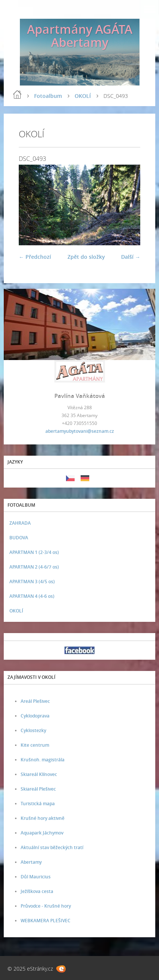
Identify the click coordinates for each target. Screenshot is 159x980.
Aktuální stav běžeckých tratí (52, 847)
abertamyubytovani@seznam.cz (80, 431)
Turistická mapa (38, 804)
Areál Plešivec (35, 701)
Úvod (17, 95)
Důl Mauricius (36, 877)
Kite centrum (35, 745)
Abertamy (31, 862)
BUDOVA (19, 538)
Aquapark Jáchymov (42, 833)
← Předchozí (35, 257)
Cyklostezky (33, 730)
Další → (131, 257)
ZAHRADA (20, 523)
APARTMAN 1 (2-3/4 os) (34, 552)
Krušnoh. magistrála (43, 760)
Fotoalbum (48, 96)
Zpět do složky (86, 257)
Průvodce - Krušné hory (46, 906)
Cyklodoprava (35, 716)
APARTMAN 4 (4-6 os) (32, 596)
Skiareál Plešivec (38, 789)
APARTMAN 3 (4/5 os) (32, 582)
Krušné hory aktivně (43, 818)
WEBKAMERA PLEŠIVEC (46, 921)
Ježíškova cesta (37, 891)
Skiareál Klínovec (39, 774)
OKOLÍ (83, 96)
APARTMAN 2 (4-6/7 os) (34, 567)
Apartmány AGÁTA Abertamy (80, 36)
